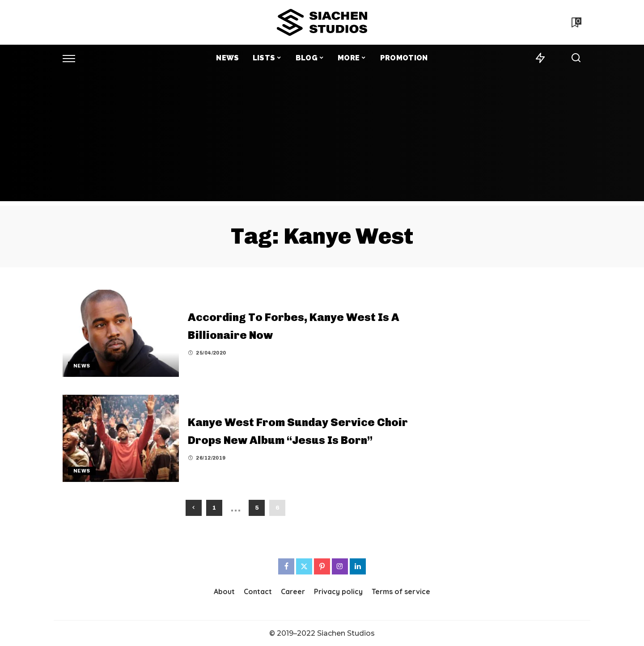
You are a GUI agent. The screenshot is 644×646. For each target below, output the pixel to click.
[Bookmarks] (576, 22)
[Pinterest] (322, 566)
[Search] (576, 58)
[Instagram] (340, 566)
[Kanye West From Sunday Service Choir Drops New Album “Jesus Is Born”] (121, 438)
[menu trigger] (73, 58)
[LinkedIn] (358, 566)
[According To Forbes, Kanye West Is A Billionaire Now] (121, 333)
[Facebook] (286, 566)
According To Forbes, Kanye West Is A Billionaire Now (290, 325)
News (82, 366)
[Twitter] (304, 566)
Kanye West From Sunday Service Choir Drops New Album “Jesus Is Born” (280, 430)
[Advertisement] (322, 139)
